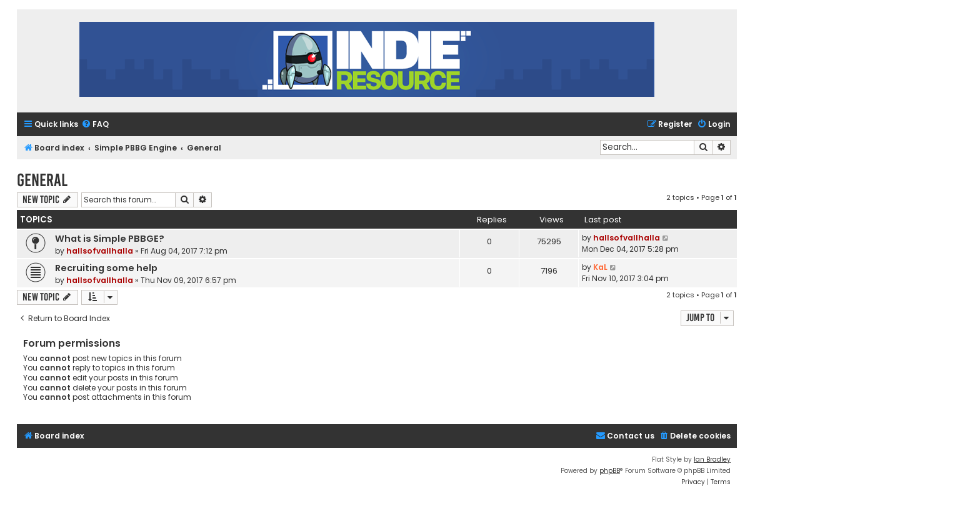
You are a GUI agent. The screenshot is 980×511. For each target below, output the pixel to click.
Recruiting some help (106, 268)
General (42, 180)
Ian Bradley (712, 459)
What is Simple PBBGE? (110, 239)
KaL (600, 267)
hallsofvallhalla (100, 251)
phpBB (610, 471)
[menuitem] (95, 125)
